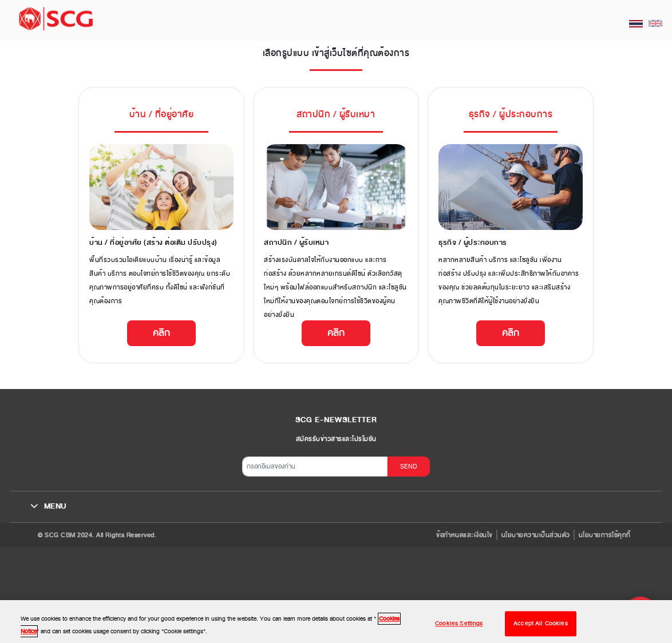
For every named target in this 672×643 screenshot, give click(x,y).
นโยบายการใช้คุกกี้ (605, 535)
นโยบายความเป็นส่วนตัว (536, 535)
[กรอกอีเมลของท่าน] (315, 467)
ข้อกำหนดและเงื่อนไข (465, 535)
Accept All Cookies (541, 628)
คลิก (161, 333)
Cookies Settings (459, 628)
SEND (409, 466)
